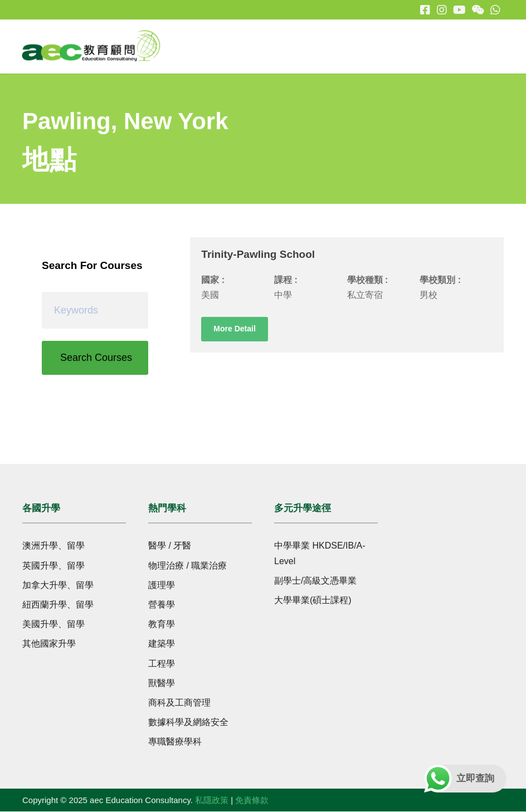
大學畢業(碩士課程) (313, 601)
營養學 (162, 605)
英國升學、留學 (53, 566)
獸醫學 (162, 684)
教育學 (162, 625)
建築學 (162, 644)
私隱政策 (212, 800)
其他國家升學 (49, 644)
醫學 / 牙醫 (170, 546)
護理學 (162, 586)
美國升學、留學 (53, 625)
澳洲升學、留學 (53, 546)
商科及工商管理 (179, 703)
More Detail (234, 329)
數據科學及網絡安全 (188, 723)
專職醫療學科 (175, 742)
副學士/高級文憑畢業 (315, 581)
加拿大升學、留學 (58, 586)
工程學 (162, 664)
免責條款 (252, 800)
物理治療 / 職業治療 (187, 566)
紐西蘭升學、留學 (58, 605)
